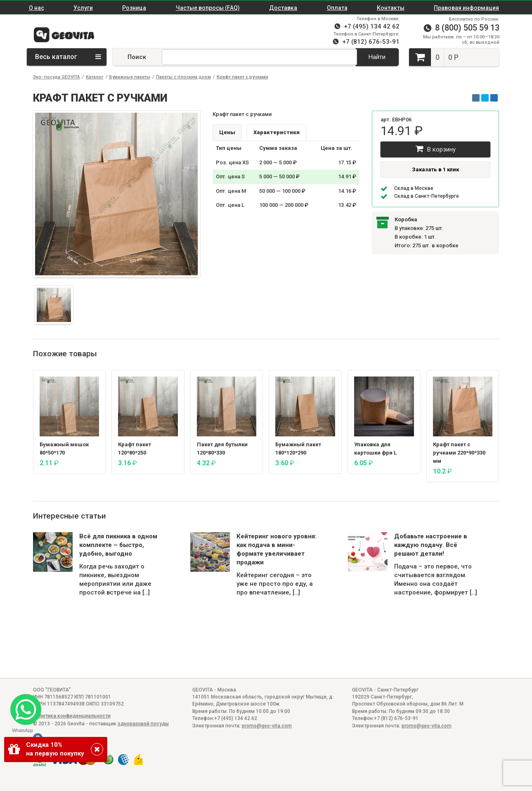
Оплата (337, 8)
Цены (227, 132)
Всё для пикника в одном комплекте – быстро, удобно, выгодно (118, 545)
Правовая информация (466, 8)
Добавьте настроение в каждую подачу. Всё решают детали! (431, 545)
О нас (37, 8)
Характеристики (277, 132)
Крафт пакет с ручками (242, 77)
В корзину (436, 149)
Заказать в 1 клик (435, 169)
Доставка (283, 8)
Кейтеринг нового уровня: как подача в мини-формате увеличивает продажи (277, 549)
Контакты (391, 8)
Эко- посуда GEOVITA (57, 77)
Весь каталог (68, 57)
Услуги (83, 8)
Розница (134, 8)
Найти (377, 57)
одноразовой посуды (143, 724)
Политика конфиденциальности (72, 716)
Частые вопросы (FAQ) (208, 8)
